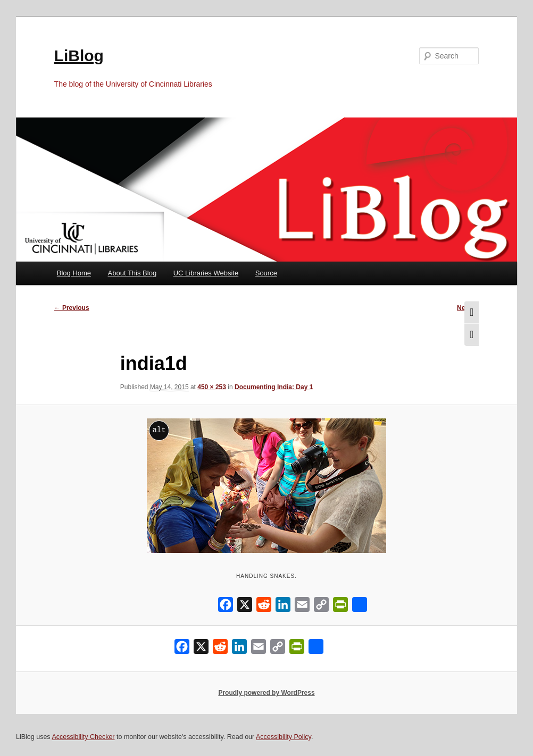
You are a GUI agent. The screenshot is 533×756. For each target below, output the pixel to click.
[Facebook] (226, 607)
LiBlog (79, 56)
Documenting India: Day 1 (274, 387)
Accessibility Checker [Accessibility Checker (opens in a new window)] (83, 737)
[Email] (302, 607)
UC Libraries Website (206, 273)
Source (266, 273)
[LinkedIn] (283, 607)
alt (159, 430)
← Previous (72, 308)
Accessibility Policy (284, 737)
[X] (245, 607)
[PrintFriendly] (340, 607)
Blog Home (74, 273)
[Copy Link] (321, 607)
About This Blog (132, 273)
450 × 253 (212, 387)
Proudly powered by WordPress (266, 693)
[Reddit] (264, 607)
